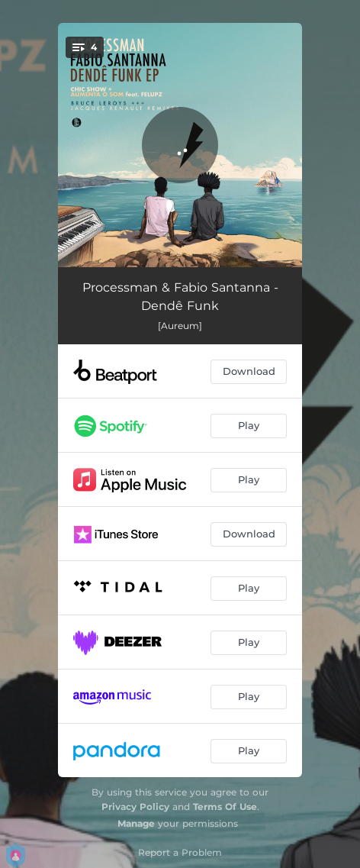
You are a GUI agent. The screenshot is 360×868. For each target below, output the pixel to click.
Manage (136, 823)
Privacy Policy (135, 807)
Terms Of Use (225, 807)
